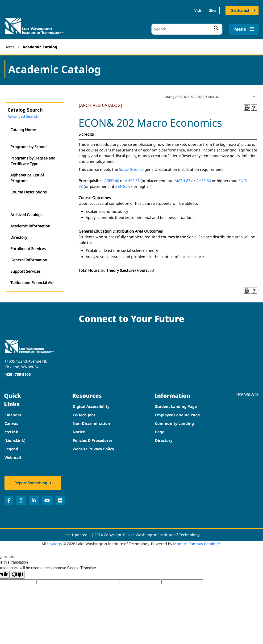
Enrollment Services (28, 247)
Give (210, 11)
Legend (11, 447)
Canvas (11, 422)
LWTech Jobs (84, 413)
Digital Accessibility (91, 405)
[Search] (187, 27)
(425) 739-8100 (18, 373)
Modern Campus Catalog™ (197, 542)
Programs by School (28, 145)
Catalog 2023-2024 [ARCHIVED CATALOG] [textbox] (192, 95)
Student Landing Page (176, 405)
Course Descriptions (29, 191)
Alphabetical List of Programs (27, 176)
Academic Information (30, 225)
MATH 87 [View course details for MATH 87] (182, 179)
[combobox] (209, 95)
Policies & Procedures (93, 439)
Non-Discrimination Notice (91, 426)
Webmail (13, 456)
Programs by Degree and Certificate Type (33, 159)
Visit (190, 11)
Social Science (131, 168)
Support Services (25, 270)
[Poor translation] (17, 573)
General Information (29, 259)
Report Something (31, 481)
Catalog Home (23, 128)
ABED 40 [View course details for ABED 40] (112, 179)
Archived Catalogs (26, 213)
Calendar (13, 413)
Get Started (240, 11)
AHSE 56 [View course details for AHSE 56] (132, 179)
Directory (19, 236)
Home (10, 45)
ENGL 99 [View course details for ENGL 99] (125, 185)
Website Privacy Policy (93, 447)
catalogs (54, 542)
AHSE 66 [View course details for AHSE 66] (204, 179)
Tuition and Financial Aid (32, 281)
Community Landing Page (174, 426)
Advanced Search (23, 115)
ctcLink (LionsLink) (15, 435)
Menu (244, 27)
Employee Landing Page (177, 413)
